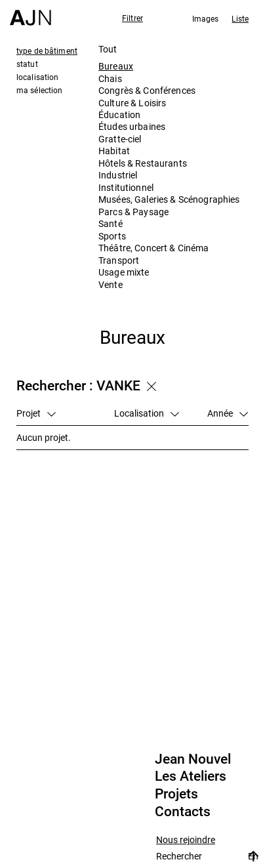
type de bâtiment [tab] (47, 51)
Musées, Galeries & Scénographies (169, 199)
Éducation (119, 114)
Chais (110, 78)
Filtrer (132, 18)
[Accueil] (31, 13)
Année (228, 413)
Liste (240, 18)
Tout (108, 49)
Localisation (147, 413)
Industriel (118, 175)
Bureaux (116, 66)
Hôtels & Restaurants (143, 163)
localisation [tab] (37, 77)
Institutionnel (126, 187)
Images (206, 18)
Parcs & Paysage (133, 212)
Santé (111, 223)
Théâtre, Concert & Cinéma (154, 248)
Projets (176, 794)
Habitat (114, 151)
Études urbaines (132, 126)
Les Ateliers (191, 776)
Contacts (183, 812)
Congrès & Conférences (147, 90)
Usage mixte (124, 272)
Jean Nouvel (193, 759)
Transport (119, 260)
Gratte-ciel (120, 139)
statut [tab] (27, 64)
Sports (112, 236)
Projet (36, 413)
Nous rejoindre (186, 840)
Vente (111, 284)
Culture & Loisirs (132, 103)
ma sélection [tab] (39, 90)
